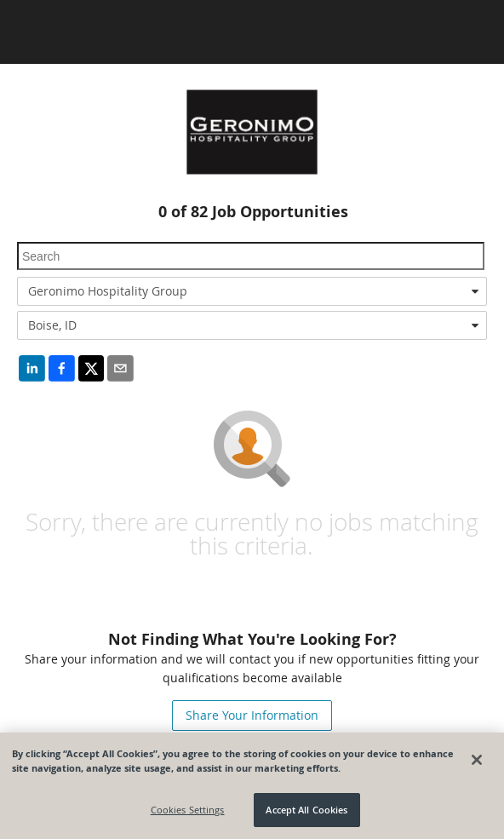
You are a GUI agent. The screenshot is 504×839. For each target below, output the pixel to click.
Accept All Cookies (306, 810)
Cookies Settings (188, 810)
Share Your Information (252, 715)
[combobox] (252, 291)
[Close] (477, 760)
